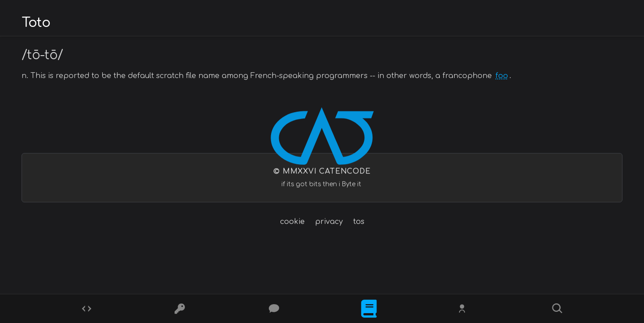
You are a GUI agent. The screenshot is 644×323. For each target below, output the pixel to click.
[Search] (557, 309)
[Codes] (87, 309)
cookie (292, 222)
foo (502, 76)
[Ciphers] (181, 309)
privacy (329, 222)
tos (359, 222)
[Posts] (275, 309)
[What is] (369, 309)
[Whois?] (463, 309)
